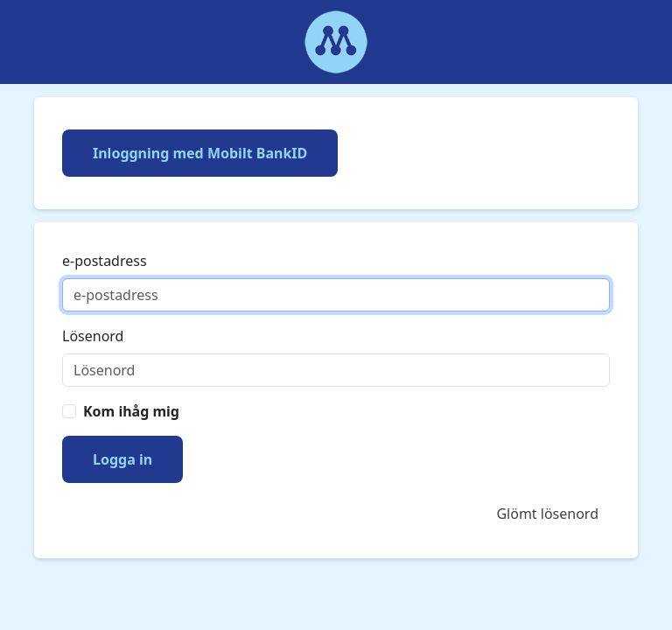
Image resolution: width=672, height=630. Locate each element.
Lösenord (93, 336)
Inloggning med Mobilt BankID (200, 153)
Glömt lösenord (547, 514)
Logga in (122, 459)
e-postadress (105, 261)
